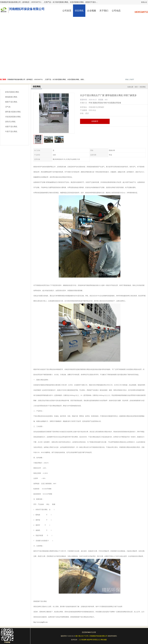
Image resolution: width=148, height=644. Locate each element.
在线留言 (95, 121)
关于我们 (104, 11)
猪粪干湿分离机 (11, 102)
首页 (136, 87)
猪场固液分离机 (11, 97)
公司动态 (116, 11)
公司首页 (67, 11)
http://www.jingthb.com (41, 622)
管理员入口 (97, 640)
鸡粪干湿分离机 (11, 127)
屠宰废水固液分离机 (13, 112)
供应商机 (79, 11)
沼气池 (8, 107)
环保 (90, 103)
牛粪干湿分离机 (11, 132)
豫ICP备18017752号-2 (82, 636)
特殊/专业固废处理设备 (112, 103)
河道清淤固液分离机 (13, 117)
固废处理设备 (98, 103)
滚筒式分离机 (10, 122)
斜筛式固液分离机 (12, 92)
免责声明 (90, 640)
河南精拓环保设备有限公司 (99, 636)
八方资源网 (83, 640)
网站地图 (104, 640)
